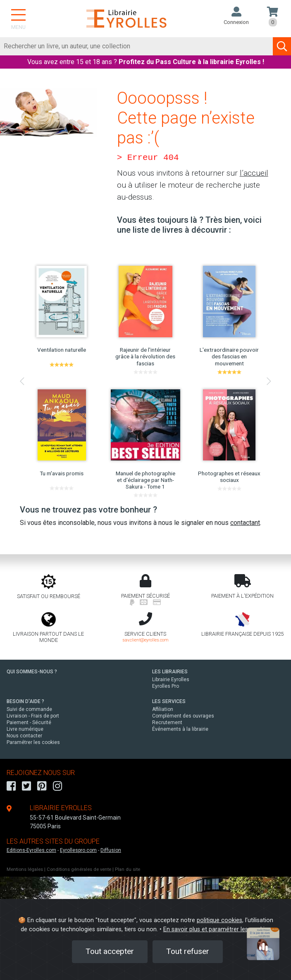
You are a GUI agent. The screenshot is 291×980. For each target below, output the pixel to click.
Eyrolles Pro (166, 686)
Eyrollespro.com (78, 850)
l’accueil (254, 173)
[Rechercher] (137, 46)
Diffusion (111, 850)
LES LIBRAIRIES (170, 672)
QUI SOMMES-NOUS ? (32, 672)
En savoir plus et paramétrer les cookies (217, 929)
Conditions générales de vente (79, 869)
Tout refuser (188, 951)
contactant (245, 523)
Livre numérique (25, 729)
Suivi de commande (29, 709)
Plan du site (128, 869)
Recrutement (167, 722)
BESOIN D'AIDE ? (25, 701)
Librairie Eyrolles (171, 680)
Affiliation (163, 709)
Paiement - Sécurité (29, 722)
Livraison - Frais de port (33, 716)
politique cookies (219, 920)
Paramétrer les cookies (33, 742)
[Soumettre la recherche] (282, 46)
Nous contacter (24, 736)
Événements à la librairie (180, 729)
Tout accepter (110, 951)
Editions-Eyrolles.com (31, 850)
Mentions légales (25, 869)
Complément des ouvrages (183, 716)
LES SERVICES (169, 701)
